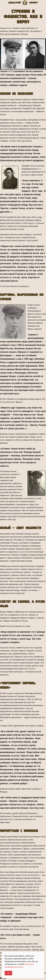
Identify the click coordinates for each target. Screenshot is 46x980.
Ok (8, 973)
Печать (3, 978)
